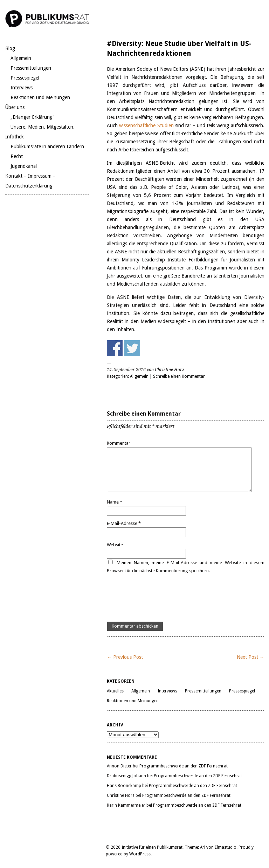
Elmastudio (226, 847)
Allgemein (21, 58)
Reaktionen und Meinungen (40, 97)
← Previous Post (125, 657)
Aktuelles (115, 691)
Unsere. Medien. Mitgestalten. (43, 127)
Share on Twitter (132, 348)
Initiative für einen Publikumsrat (152, 847)
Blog (10, 48)
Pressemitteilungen (31, 68)
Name (115, 502)
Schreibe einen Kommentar (179, 376)
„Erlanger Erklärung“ (32, 117)
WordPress (140, 854)
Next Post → (251, 657)
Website (115, 545)
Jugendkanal (24, 166)
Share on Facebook (115, 348)
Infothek (15, 137)
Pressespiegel (25, 78)
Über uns (15, 107)
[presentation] (160, 598)
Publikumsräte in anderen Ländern (47, 146)
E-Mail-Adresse (124, 523)
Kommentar (119, 443)
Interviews (22, 88)
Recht (17, 156)
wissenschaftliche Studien (146, 125)
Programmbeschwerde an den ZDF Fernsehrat (184, 766)
